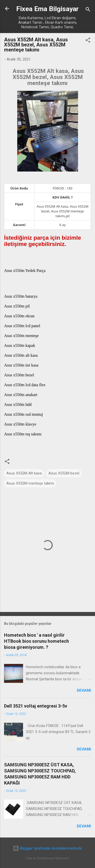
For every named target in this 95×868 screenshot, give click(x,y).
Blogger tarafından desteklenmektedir (48, 848)
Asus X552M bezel (64, 473)
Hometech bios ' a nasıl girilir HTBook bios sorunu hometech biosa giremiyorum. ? (36, 641)
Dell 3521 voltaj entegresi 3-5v (36, 706)
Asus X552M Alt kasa (24, 473)
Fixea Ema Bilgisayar (48, 9)
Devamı (84, 690)
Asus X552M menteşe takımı (30, 483)
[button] (88, 41)
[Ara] (88, 10)
